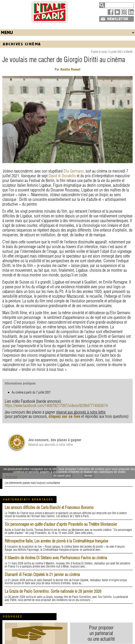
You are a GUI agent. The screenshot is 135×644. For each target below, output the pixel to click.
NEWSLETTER (118, 19)
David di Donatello (62, 176)
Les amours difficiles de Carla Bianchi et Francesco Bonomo (49, 507)
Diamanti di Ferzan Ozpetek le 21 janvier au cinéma (42, 574)
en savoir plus (62, 476)
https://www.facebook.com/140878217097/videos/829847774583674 (56, 405)
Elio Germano (74, 171)
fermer (88, 476)
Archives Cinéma (22, 44)
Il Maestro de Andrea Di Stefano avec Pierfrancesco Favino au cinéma (56, 558)
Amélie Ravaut (70, 69)
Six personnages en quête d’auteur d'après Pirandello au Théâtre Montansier (61, 524)
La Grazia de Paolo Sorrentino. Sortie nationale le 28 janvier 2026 (53, 591)
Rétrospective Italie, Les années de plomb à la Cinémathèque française (56, 541)
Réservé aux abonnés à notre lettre (55, 442)
